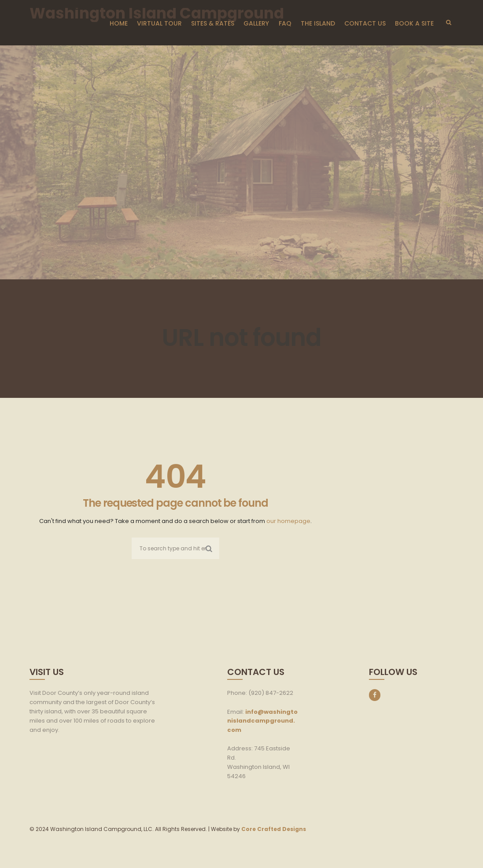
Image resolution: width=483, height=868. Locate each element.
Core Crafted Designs (274, 829)
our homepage (288, 521)
